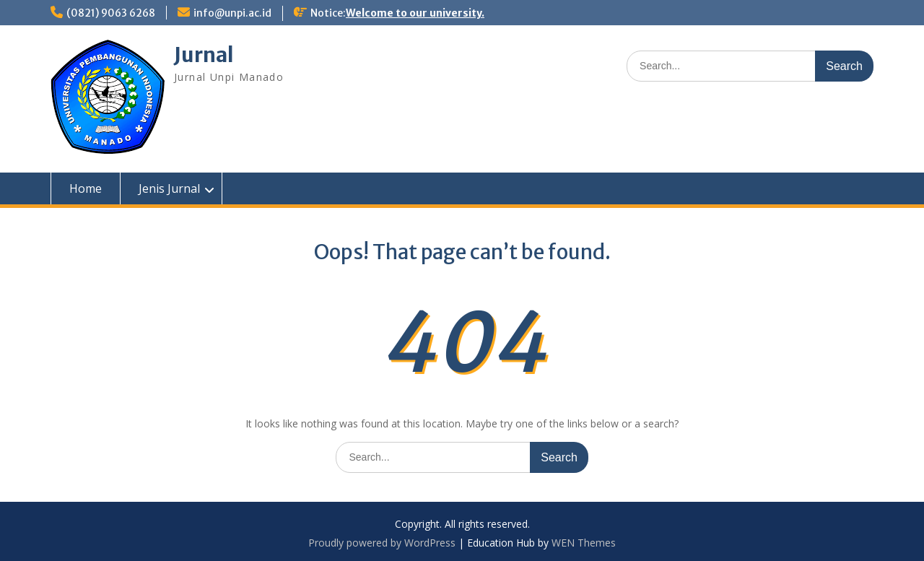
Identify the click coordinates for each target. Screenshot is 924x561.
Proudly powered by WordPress (382, 543)
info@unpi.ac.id (232, 13)
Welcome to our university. (415, 13)
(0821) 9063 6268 (111, 13)
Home (86, 188)
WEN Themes (584, 543)
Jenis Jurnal (169, 188)
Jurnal (204, 55)
